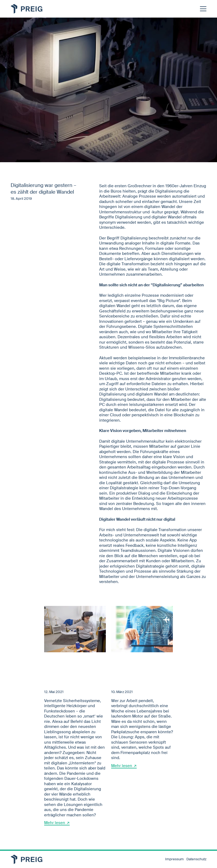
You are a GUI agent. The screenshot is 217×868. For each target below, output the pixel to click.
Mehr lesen (55, 823)
